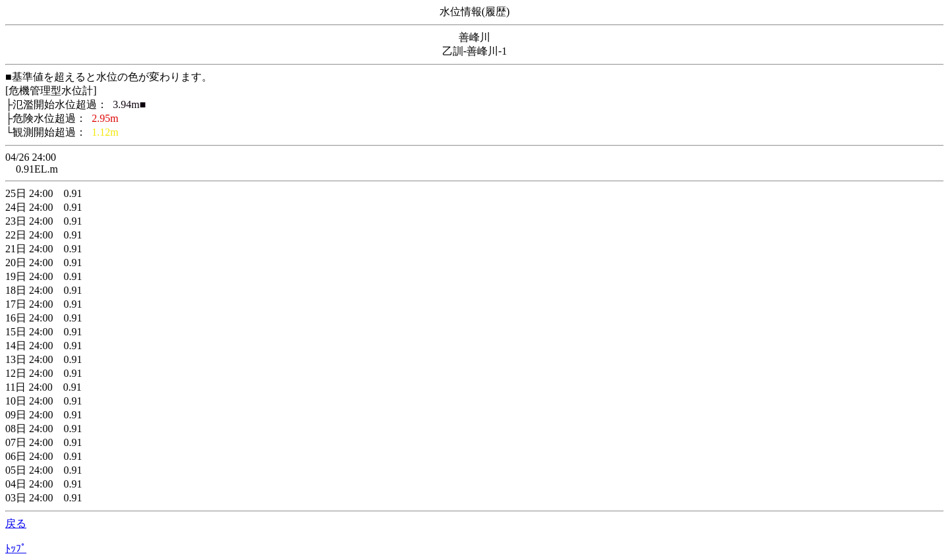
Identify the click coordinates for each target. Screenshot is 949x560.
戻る (16, 523)
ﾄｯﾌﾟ (16, 548)
